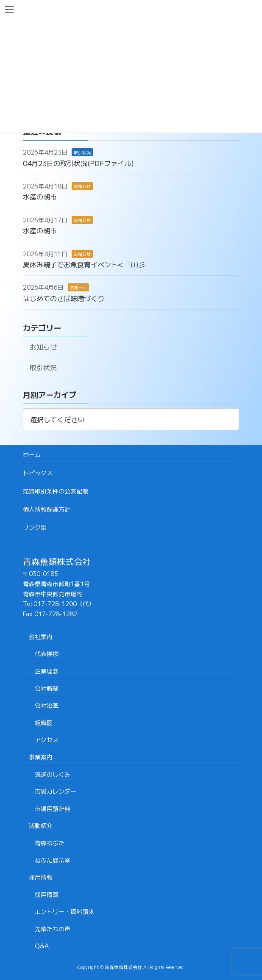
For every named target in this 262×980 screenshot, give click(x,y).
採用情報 (41, 877)
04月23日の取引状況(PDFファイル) (78, 163)
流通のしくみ (53, 774)
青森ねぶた (50, 843)
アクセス (47, 739)
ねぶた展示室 (53, 860)
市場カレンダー (56, 791)
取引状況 (82, 152)
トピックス (38, 473)
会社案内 (41, 637)
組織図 (44, 723)
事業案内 (41, 757)
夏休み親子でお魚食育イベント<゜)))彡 (84, 264)
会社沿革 (47, 705)
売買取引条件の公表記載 (56, 491)
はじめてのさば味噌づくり (64, 298)
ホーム (32, 454)
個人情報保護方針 (47, 509)
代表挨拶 (47, 653)
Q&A (42, 946)
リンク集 (35, 527)
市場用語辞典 (53, 808)
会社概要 (47, 688)
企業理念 (47, 671)
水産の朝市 (40, 197)
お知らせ (82, 186)
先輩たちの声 (53, 929)
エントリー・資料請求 (64, 911)
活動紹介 (41, 825)
